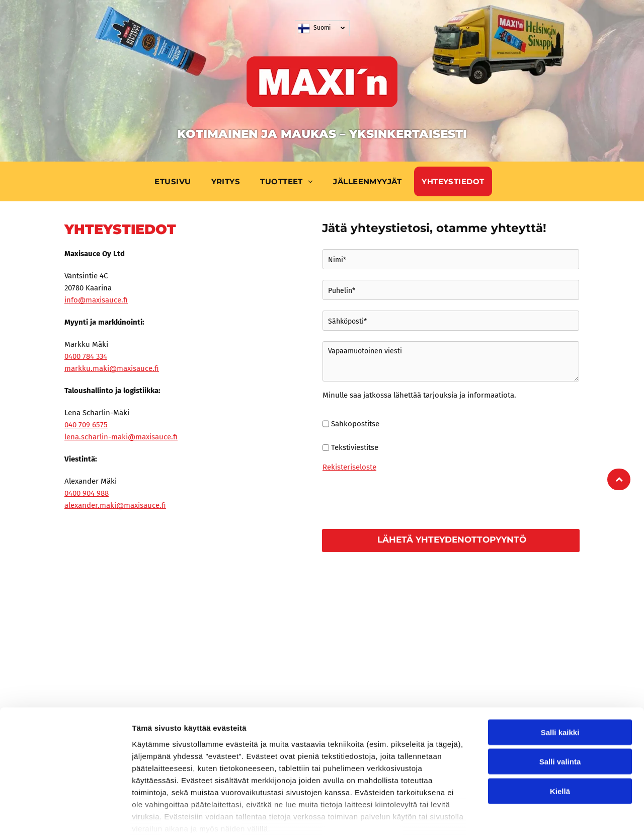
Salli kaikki (560, 683)
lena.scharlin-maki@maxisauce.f (121, 437)
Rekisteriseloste (349, 467)
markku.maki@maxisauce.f (112, 368)
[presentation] (399, 499)
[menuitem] (175, 181)
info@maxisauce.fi (96, 300)
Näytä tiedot (538, 819)
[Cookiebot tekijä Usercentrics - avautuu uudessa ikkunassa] (65, 819)
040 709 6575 (86, 425)
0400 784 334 (86, 356)
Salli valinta (560, 713)
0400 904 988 (87, 493)
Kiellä (560, 742)
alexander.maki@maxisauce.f (115, 505)
